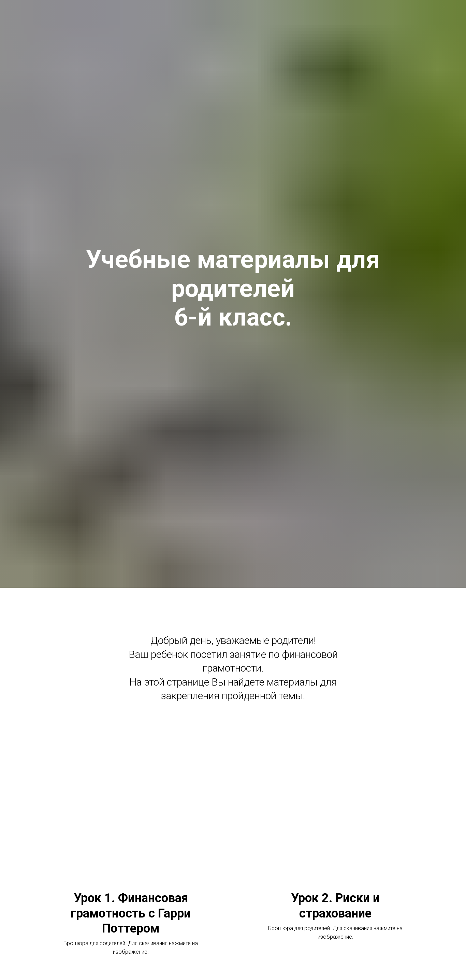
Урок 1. (131, 913)
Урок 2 (335, 906)
